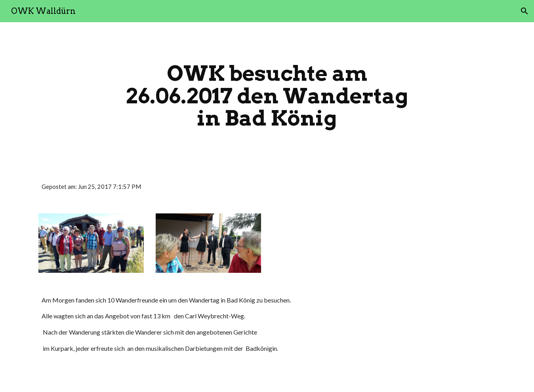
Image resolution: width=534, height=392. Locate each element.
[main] (267, 96)
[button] (524, 11)
